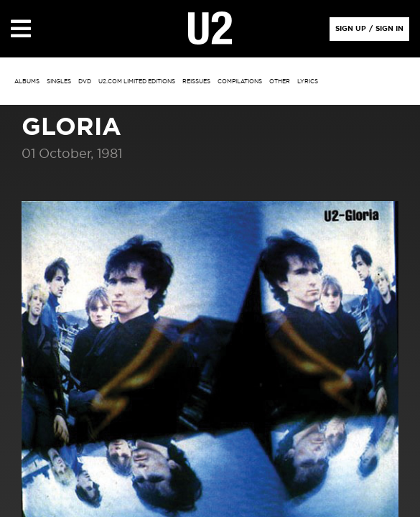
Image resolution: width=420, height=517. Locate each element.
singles (59, 82)
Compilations (240, 82)
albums (27, 82)
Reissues (196, 82)
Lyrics (308, 82)
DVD (85, 82)
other (280, 82)
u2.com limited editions (137, 82)
